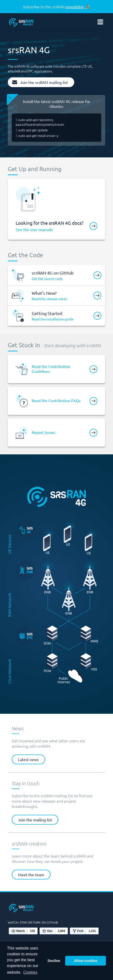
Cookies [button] (30, 972)
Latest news (28, 759)
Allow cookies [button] (86, 961)
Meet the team (31, 875)
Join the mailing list (35, 820)
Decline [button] (54, 961)
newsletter (75, 7)
